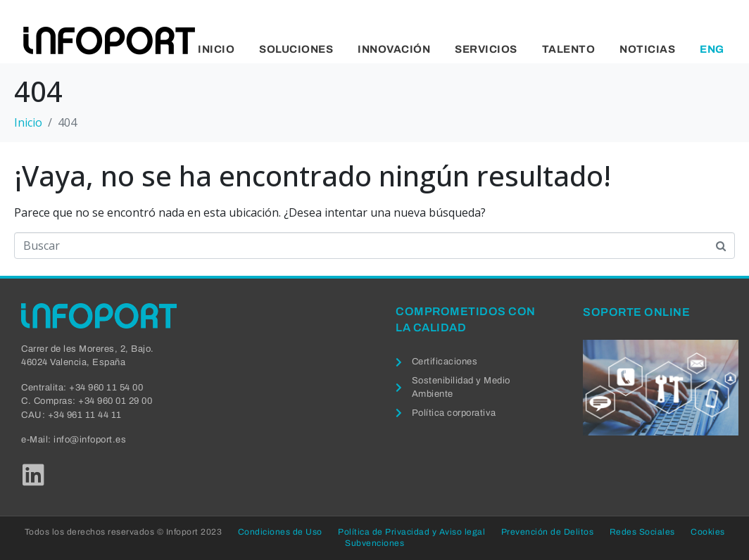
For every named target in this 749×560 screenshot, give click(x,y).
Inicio (216, 49)
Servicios (486, 49)
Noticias (647, 49)
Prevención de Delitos (548, 532)
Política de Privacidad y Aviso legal (411, 532)
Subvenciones (374, 543)
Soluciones (296, 49)
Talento (569, 49)
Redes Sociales (642, 532)
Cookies (708, 532)
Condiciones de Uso (280, 532)
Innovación (394, 49)
